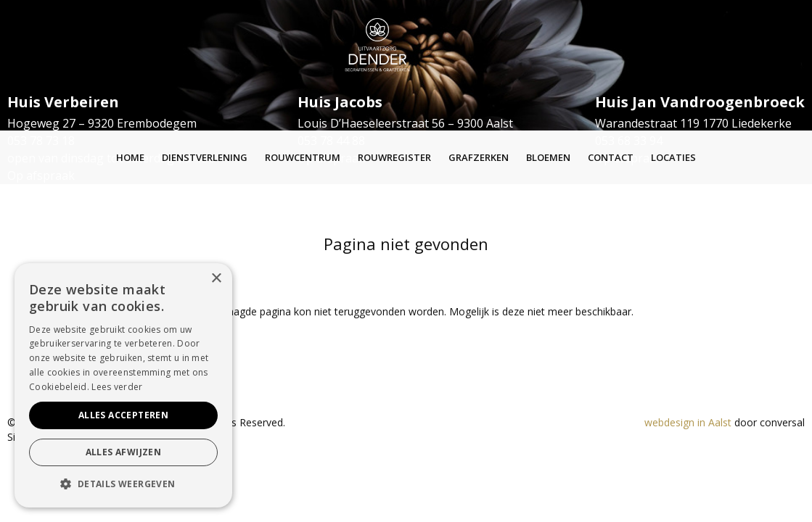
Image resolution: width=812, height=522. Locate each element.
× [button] (216, 279)
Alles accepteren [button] (123, 415)
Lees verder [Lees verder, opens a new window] (117, 387)
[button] (123, 484)
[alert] (123, 385)
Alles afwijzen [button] (124, 452)
